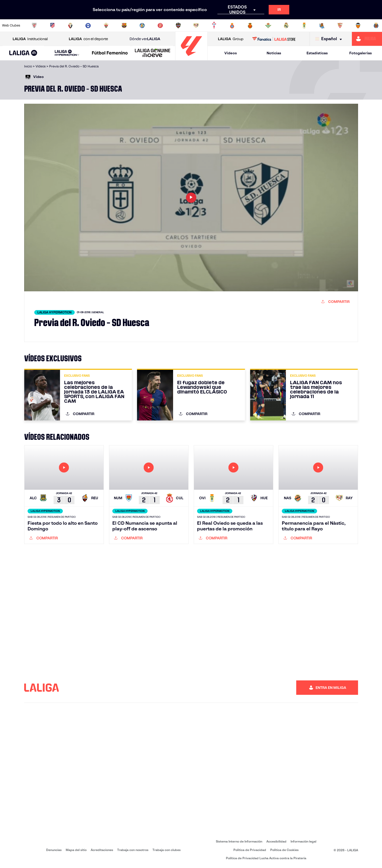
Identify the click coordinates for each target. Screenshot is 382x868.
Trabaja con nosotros (133, 850)
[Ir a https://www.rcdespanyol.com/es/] (232, 25)
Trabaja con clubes (167, 850)
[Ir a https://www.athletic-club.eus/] (34, 25)
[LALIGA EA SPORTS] (23, 53)
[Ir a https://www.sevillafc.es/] (340, 25)
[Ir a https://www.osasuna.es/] (70, 25)
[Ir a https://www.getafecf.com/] (142, 25)
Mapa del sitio (76, 850)
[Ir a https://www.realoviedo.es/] (304, 25)
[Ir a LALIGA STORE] (274, 39)
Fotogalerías (360, 53)
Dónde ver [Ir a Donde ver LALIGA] (145, 39)
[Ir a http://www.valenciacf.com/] (358, 25)
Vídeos (231, 53)
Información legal (303, 841)
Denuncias (54, 850)
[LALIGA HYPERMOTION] (67, 53)
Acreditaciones (102, 850)
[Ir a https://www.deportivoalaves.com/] (88, 25)
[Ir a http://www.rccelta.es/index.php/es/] (214, 25)
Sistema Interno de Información (239, 841)
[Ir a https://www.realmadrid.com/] (286, 25)
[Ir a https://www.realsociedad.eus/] (322, 25)
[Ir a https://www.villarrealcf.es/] (376, 25)
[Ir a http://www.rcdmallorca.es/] (250, 25)
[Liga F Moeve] (110, 53)
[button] (23, 53)
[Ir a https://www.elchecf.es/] (106, 25)
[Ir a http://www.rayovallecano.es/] (196, 25)
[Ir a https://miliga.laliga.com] (367, 39)
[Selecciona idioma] (330, 39)
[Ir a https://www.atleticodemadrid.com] (52, 25)
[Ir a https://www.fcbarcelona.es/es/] (124, 25)
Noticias (274, 53)
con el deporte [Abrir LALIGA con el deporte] (88, 39)
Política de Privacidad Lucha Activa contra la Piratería (266, 858)
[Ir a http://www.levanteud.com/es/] (178, 25)
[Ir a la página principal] (191, 58)
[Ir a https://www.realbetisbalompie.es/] (268, 25)
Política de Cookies (284, 850)
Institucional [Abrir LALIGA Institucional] (30, 39)
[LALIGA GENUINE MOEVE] (153, 53)
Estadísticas (317, 53)
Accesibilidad (276, 841)
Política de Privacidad (250, 850)
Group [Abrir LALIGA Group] (231, 39)
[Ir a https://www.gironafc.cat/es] (160, 25)
